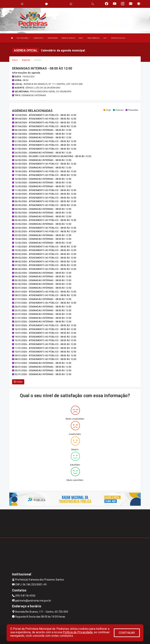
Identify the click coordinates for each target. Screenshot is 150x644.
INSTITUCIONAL (23, 38)
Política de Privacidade (78, 632)
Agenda (26, 60)
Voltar (18, 382)
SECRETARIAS (53, 38)
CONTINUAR (127, 633)
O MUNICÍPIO (39, 38)
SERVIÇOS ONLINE (119, 38)
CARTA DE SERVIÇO (68, 38)
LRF (105, 38)
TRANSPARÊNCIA (93, 38)
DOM (81, 38)
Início (15, 60)
